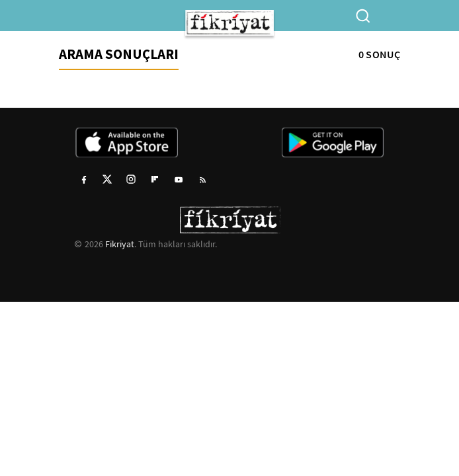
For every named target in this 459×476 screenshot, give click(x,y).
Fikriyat (120, 244)
